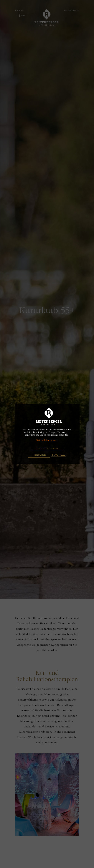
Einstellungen (47, 448)
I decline (39, 455)
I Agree (58, 455)
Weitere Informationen (47, 440)
